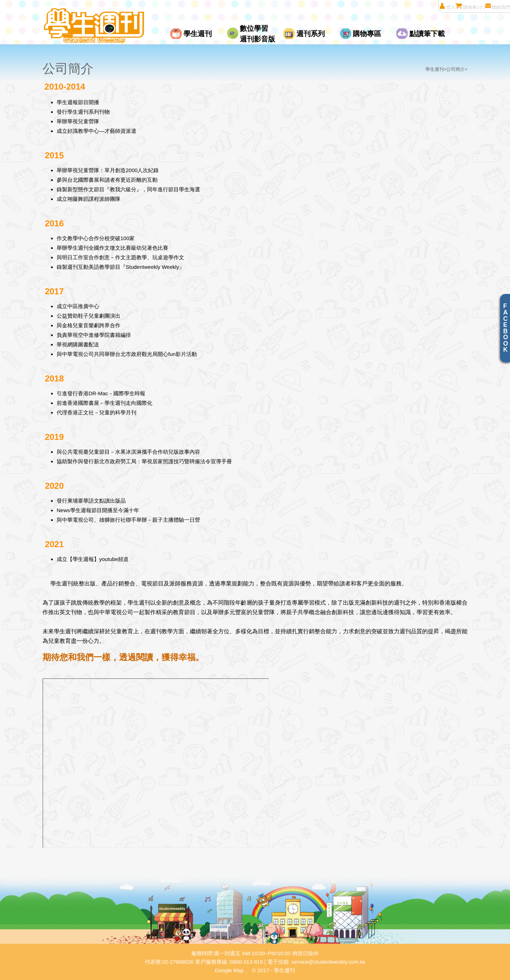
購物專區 (367, 34)
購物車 (470, 6)
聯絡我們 (497, 6)
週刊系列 (311, 34)
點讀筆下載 (427, 34)
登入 (447, 6)
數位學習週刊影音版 (257, 34)
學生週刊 (198, 34)
